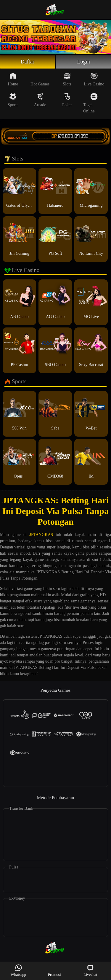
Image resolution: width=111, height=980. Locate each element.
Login (83, 62)
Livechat (90, 970)
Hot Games (40, 79)
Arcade (40, 100)
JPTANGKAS (41, 535)
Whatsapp (18, 970)
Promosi (54, 970)
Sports (13, 100)
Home (13, 79)
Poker (67, 100)
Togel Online (90, 103)
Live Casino (94, 79)
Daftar (28, 62)
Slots (67, 79)
